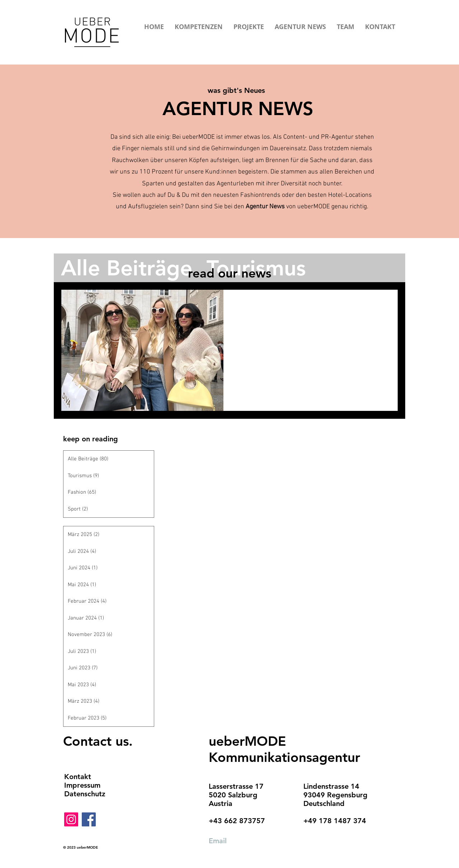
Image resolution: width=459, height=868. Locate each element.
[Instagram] (71, 819)
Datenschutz (85, 794)
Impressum (82, 785)
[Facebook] (89, 819)
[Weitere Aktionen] (384, 304)
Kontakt (78, 777)
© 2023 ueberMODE (81, 847)
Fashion (245, 320)
